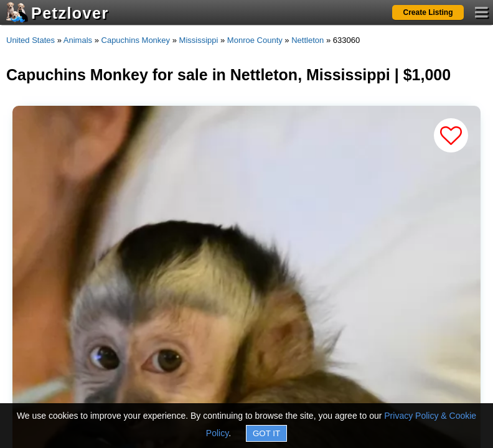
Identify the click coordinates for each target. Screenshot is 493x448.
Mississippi (199, 40)
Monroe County (255, 40)
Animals (78, 40)
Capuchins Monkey (136, 40)
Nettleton (308, 40)
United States (31, 40)
